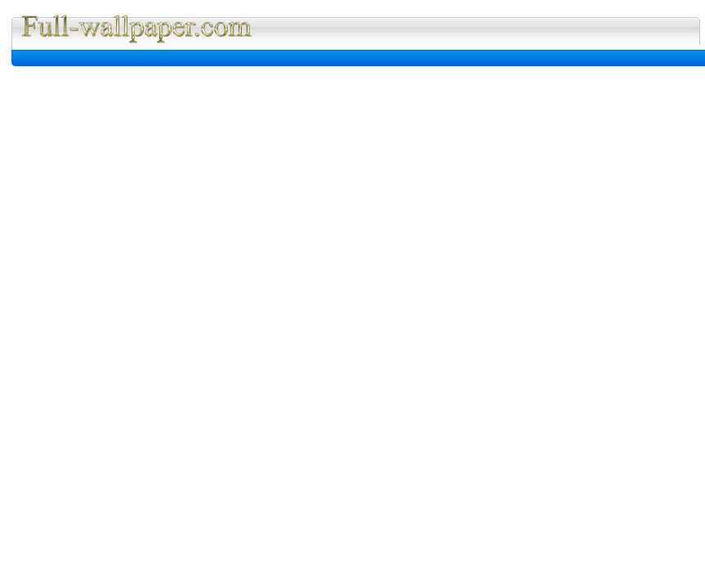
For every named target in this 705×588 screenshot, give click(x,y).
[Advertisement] (210, 58)
